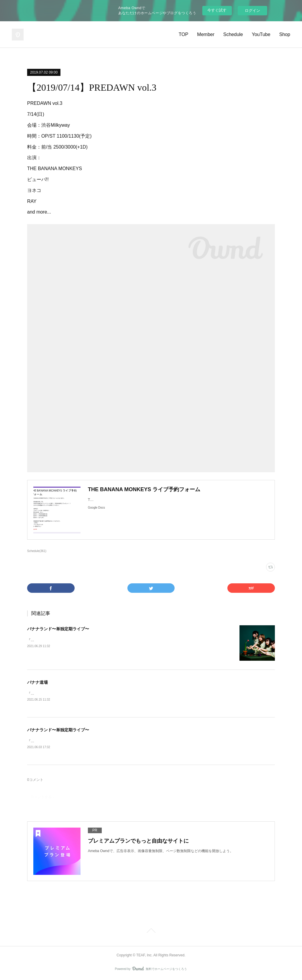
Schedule (233, 34)
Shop (285, 34)
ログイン (252, 10)
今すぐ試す (217, 10)
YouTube (261, 34)
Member (206, 34)
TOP (184, 34)
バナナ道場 (37, 682)
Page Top (151, 932)
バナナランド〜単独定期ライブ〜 (58, 629)
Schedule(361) (37, 551)
